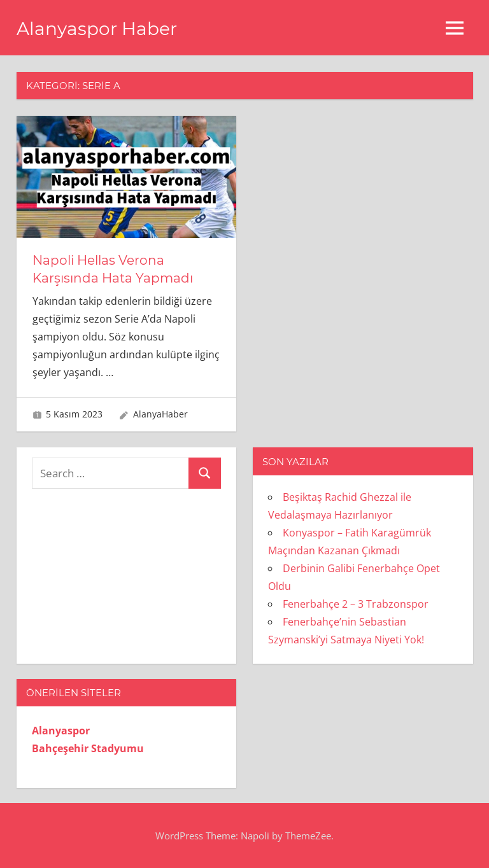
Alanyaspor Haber (97, 29)
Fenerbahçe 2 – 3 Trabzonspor (356, 604)
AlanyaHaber (160, 414)
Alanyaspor (61, 731)
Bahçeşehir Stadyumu (88, 748)
